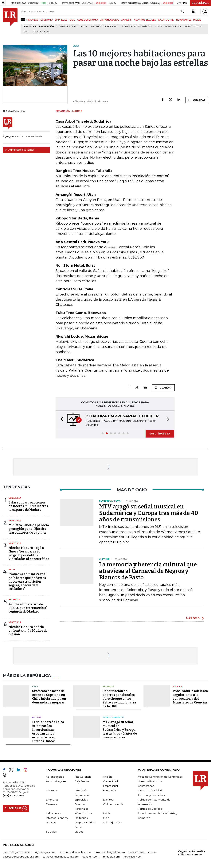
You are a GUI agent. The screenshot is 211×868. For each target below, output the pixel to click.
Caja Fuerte (82, 781)
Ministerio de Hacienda (105, 27)
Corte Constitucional (168, 27)
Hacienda (14, 600)
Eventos (108, 800)
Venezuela (15, 498)
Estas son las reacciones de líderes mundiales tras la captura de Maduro (28, 506)
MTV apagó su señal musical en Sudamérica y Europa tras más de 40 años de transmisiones (149, 513)
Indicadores (53, 813)
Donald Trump (194, 27)
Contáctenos (146, 786)
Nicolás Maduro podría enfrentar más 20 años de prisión (28, 631)
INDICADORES (184, 20)
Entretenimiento (113, 717)
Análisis (107, 777)
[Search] (182, 11)
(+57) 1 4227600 (13, 795)
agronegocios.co (46, 852)
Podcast (51, 822)
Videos (79, 832)
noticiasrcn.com (133, 857)
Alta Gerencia (83, 777)
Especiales (81, 800)
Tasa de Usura (41, 32)
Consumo (52, 790)
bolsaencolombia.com (143, 852)
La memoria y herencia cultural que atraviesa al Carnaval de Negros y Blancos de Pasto (148, 571)
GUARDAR (197, 100)
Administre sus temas (20, 150)
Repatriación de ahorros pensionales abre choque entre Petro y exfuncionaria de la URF (119, 699)
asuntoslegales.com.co (17, 852)
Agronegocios (55, 777)
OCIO (72, 20)
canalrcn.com (91, 857)
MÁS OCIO (193, 618)
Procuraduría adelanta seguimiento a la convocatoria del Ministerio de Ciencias (190, 697)
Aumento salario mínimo (137, 27)
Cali (26, 32)
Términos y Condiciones (152, 795)
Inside (107, 813)
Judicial (178, 687)
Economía (109, 790)
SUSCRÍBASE (200, 3)
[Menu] (23, 20)
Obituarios (81, 818)
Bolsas (37, 717)
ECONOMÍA (47, 20)
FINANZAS (32, 20)
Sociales (51, 832)
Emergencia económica (73, 27)
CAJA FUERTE (166, 20)
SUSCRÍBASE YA (160, 434)
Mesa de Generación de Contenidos (160, 777)
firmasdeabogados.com (110, 852)
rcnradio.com (111, 857)
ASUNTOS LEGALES (145, 20)
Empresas (52, 800)
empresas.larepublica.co (76, 852)
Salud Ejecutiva (113, 822)
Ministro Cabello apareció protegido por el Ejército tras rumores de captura (29, 529)
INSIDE (197, 20)
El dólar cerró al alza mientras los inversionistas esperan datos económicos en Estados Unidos (48, 732)
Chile (35, 687)
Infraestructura (83, 813)
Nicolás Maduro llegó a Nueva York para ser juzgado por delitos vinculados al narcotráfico (29, 553)
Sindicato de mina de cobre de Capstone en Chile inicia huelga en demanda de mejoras (49, 697)
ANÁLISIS (126, 20)
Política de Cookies (150, 809)
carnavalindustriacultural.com (61, 857)
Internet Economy (57, 818)
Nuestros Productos (150, 781)
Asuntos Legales (56, 781)
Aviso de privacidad (150, 790)
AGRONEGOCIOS (110, 20)
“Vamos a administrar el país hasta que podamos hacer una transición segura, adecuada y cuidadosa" (27, 581)
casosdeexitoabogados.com (21, 857)
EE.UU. (12, 570)
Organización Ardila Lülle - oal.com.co (192, 853)
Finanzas (51, 804)
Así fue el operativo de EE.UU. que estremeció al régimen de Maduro (28, 608)
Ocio (106, 818)
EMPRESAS (61, 20)
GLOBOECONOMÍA (88, 20)
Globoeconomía (113, 804)
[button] (61, 420)
